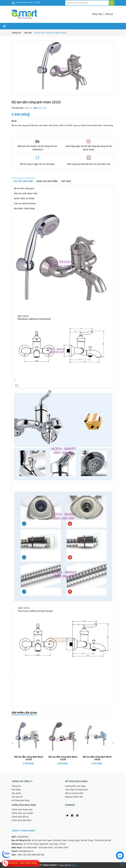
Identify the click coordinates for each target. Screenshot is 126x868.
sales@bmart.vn (26, 851)
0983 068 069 (38, 855)
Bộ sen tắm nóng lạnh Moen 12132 (29, 758)
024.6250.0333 (46, 848)
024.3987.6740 (61, 848)
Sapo (74, 865)
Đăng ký (109, 14)
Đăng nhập (97, 14)
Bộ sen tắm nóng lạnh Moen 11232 (63, 758)
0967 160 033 (24, 855)
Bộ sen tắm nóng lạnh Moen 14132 (97, 758)
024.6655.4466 (30, 848)
